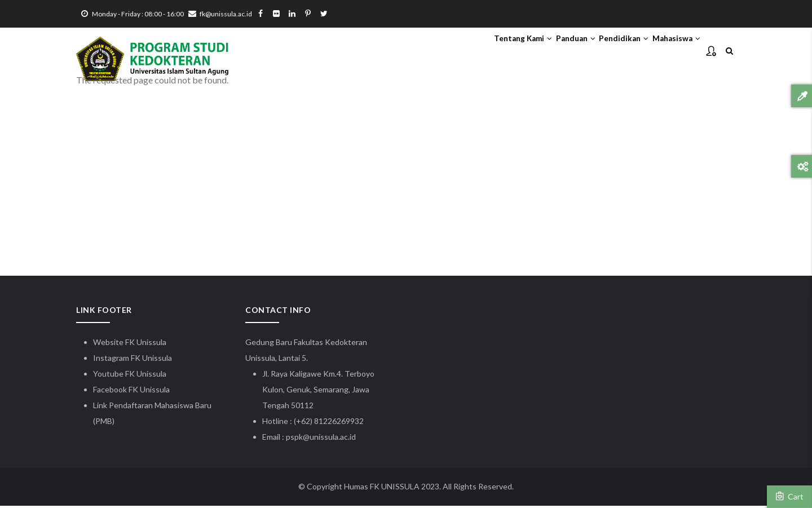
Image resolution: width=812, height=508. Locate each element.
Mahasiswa (669, 51)
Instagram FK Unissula (133, 360)
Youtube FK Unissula (131, 376)
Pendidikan (604, 51)
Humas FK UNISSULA (382, 489)
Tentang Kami (476, 51)
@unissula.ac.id (329, 439)
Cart (789, 496)
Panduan (542, 51)
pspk (294, 439)
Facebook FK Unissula (131, 392)
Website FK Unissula (130, 344)
